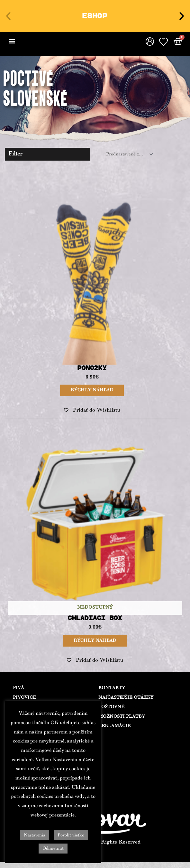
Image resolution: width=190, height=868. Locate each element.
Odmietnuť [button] (53, 848)
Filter (15, 154)
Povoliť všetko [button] (71, 835)
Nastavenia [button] (35, 835)
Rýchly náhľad (92, 390)
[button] (8, 16)
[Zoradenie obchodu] (128, 154)
